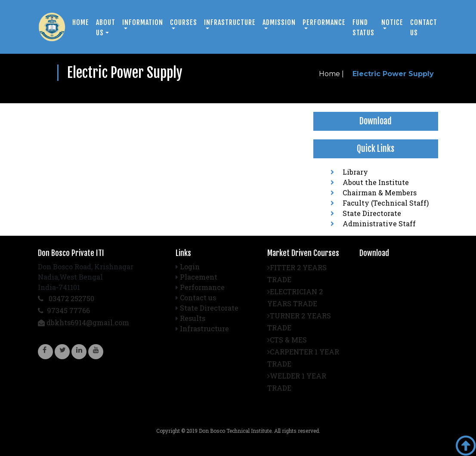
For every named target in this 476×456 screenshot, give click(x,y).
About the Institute (370, 182)
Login (190, 267)
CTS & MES (287, 340)
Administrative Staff (373, 223)
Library (349, 172)
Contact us (424, 28)
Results (193, 318)
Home (81, 22)
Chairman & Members (374, 193)
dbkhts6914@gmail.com (83, 322)
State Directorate (366, 213)
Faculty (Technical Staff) (380, 203)
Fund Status (363, 28)
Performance (202, 287)
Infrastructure (204, 328)
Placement (199, 277)
